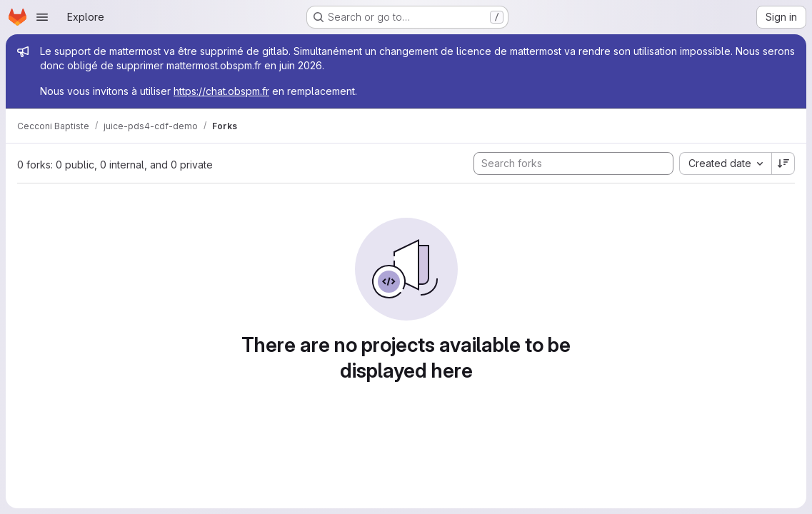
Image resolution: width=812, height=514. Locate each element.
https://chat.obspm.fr (221, 91)
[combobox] (725, 163)
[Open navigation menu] (42, 17)
